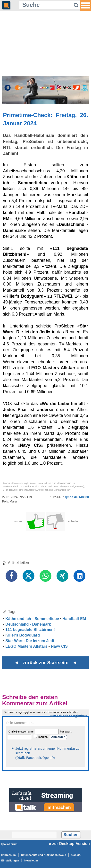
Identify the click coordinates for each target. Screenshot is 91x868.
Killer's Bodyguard (23, 635)
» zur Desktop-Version (69, 844)
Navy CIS (59, 646)
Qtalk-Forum (9, 844)
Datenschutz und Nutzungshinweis (44, 855)
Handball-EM (74, 619)
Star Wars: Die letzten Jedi (30, 641)
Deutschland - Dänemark (28, 624)
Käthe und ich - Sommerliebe (32, 619)
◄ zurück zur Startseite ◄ (45, 663)
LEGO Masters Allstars (26, 646)
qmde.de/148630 (77, 497)
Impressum (8, 855)
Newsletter (31, 860)
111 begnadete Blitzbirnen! (30, 630)
